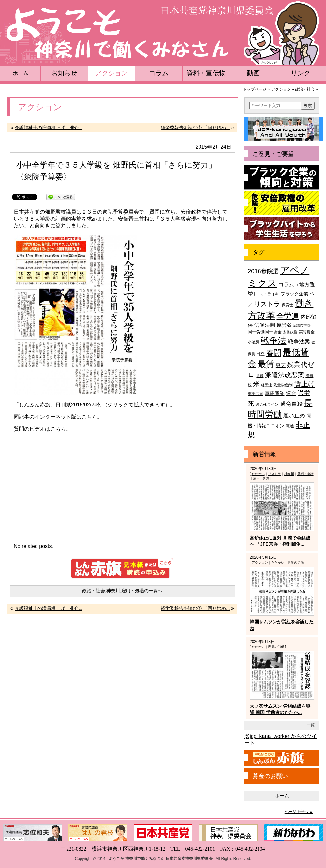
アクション (111, 73)
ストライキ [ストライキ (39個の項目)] (269, 294)
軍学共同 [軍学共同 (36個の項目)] (256, 394)
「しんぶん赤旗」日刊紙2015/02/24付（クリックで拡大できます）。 (95, 405)
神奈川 (113, 591)
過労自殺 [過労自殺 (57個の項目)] (291, 404)
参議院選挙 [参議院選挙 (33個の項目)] (302, 326)
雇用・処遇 (133, 591)
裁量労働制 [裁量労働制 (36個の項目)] (283, 385)
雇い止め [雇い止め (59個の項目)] (294, 415)
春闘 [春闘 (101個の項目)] (274, 353)
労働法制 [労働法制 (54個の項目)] (265, 325)
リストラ (274, 474)
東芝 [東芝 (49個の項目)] (281, 365)
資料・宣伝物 (206, 73)
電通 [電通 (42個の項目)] (290, 426)
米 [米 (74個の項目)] (256, 384)
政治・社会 (94, 591)
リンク (301, 73)
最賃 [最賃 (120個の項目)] (266, 364)
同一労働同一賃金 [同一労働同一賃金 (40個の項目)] (265, 332)
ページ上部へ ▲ (299, 812)
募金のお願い (270, 776)
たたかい (258, 474)
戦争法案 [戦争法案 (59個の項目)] (299, 342)
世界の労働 (296, 563)
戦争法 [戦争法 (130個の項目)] (274, 341)
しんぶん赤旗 (282, 758)
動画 (253, 73)
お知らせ (64, 73)
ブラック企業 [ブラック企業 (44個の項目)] (294, 294)
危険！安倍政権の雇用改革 (282, 203)
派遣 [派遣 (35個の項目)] (260, 376)
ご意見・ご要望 (273, 154)
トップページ (255, 89)
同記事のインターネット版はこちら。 (58, 417)
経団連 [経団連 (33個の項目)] (267, 385)
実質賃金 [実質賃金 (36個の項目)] (307, 332)
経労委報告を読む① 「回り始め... (195, 128)
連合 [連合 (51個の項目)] (291, 393)
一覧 (311, 725)
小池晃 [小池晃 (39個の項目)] (254, 342)
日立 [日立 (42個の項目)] (260, 354)
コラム (159, 73)
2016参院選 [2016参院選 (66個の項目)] (263, 271)
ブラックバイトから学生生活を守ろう (282, 229)
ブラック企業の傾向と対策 (282, 177)
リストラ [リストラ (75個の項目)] (267, 304)
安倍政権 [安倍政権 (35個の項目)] (290, 332)
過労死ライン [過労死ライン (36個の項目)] (267, 404)
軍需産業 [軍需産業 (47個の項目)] (274, 393)
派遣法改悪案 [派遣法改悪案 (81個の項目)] (285, 375)
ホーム (21, 73)
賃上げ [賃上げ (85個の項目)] (305, 384)
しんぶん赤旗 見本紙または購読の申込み (122, 568)
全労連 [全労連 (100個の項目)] (288, 316)
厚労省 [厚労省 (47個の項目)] (284, 325)
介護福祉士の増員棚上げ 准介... (49, 128)
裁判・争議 (305, 474)
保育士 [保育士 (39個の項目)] (288, 305)
